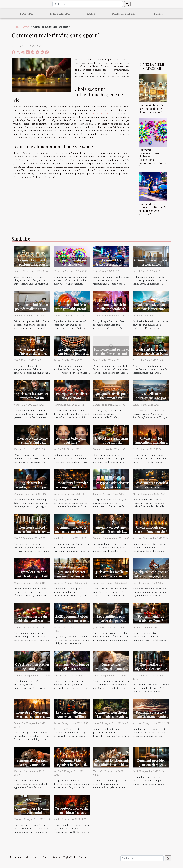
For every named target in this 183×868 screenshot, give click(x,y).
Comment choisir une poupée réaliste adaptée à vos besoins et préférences (32, 311)
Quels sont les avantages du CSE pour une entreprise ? (32, 487)
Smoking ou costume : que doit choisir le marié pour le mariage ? (111, 534)
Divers (158, 14)
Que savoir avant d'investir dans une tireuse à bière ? (32, 353)
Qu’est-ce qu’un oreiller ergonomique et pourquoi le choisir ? (32, 669)
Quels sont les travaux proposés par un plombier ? (32, 398)
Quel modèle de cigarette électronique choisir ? (151, 669)
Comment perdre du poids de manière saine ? (32, 621)
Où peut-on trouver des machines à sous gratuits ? (72, 812)
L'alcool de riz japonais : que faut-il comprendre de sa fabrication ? (111, 445)
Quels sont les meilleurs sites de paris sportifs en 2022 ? (111, 576)
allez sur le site (99, 113)
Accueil (16, 27)
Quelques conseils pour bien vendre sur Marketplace (111, 398)
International (60, 14)
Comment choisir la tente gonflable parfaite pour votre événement (72, 309)
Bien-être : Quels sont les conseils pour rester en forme (32, 717)
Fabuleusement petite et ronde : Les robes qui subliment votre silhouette (111, 356)
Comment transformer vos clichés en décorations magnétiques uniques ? (152, 158)
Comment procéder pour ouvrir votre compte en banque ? (151, 765)
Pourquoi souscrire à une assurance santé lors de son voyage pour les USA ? (151, 719)
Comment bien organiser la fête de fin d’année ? (72, 765)
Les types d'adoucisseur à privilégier (111, 485)
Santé (91, 14)
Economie (27, 14)
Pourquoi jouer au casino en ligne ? (151, 618)
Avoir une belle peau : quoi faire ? (72, 440)
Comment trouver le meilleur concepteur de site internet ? (72, 532)
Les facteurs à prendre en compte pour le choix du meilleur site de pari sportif (72, 489)
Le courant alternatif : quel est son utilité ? (72, 714)
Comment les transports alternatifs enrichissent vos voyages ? (152, 209)
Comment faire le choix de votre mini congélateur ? (32, 812)
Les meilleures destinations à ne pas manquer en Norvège (151, 398)
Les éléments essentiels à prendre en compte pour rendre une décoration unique (151, 489)
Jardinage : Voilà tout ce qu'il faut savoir (72, 667)
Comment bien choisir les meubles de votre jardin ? (111, 717)
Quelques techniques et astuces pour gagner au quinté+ (151, 576)
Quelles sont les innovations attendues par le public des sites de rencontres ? (151, 445)
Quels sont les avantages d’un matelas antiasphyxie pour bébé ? (111, 671)
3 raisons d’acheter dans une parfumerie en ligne (72, 576)
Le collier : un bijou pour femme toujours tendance (72, 353)
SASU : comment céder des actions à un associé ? (72, 621)
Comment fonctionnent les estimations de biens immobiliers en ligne (111, 765)
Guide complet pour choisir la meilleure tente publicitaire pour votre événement (151, 311)
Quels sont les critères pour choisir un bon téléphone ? (151, 353)
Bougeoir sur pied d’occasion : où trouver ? (32, 532)
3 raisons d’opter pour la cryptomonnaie (32, 762)
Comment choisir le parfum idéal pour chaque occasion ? (151, 109)
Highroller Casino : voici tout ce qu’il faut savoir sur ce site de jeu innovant (32, 578)
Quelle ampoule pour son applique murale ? (151, 529)
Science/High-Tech (125, 14)
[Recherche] (88, 4)
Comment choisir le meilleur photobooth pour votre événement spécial (111, 311)
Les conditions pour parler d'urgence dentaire (111, 621)
